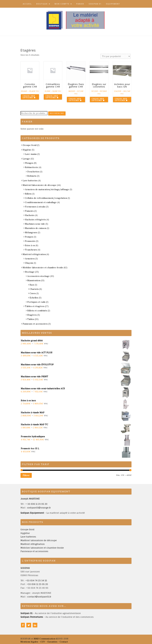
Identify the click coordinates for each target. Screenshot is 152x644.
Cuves (33, 293)
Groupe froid (30, 145)
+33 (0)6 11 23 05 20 (37, 584)
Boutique (43, 4)
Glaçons (29, 263)
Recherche (57, 113)
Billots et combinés (37, 311)
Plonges (29, 163)
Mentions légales (29, 642)
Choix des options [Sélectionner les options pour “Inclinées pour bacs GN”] (121, 100)
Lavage (26, 159)
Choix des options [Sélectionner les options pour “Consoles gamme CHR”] (29, 97)
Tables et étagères (35, 306)
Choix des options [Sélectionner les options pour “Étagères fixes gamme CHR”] (75, 100)
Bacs (32, 285)
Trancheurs (31, 250)
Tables (31, 319)
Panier (80, 4)
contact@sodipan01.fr (39, 597)
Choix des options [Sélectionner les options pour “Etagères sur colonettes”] (98, 100)
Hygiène (27, 150)
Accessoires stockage (38, 276)
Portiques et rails (36, 302)
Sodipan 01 (95, 4)
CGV (43, 642)
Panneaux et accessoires (35, 324)
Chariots (34, 289)
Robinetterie (32, 167)
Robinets (32, 176)
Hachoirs (30, 215)
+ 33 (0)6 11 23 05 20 (36, 504)
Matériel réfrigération (34, 254)
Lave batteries (30, 180)
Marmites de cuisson (36, 228)
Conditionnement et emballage (41, 202)
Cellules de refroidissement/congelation (46, 198)
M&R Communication (45, 639)
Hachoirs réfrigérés (35, 220)
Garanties (52, 642)
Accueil (27, 4)
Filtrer (26, 475)
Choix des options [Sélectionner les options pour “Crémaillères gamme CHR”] (52, 97)
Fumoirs (29, 211)
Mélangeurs (31, 232)
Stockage (30, 272)
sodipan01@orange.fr (39, 508)
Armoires (30, 259)
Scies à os (30, 245)
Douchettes (33, 172)
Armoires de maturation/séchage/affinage (47, 189)
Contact (64, 642)
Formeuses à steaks (35, 207)
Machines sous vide (35, 224)
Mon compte (63, 4)
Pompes (29, 237)
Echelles (34, 298)
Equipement (113, 4)
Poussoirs (30, 241)
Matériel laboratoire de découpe (39, 185)
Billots (28, 194)
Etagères (32, 315)
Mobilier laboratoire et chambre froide (43, 268)
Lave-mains (31, 154)
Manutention (34, 280)
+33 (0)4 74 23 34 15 (36, 580)
